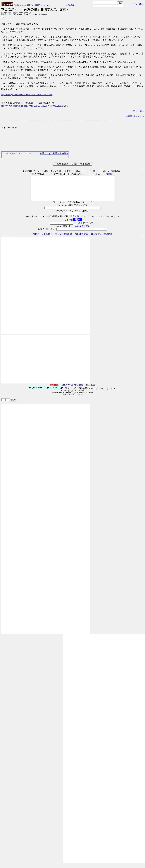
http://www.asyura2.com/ (72, 390)
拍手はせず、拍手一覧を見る (54, 153)
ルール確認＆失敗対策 (79, 231)
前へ (141, 4)
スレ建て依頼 (81, 239)
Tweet (4, 17)
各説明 (110, 174)
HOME (22, 5)
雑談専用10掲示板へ (134, 116)
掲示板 (29, 5)
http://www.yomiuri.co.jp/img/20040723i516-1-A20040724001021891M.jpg (34, 106)
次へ (135, 4)
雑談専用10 (38, 5)
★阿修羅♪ (71, 5)
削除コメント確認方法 (101, 239)
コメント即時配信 (64, 239)
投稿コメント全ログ (43, 239)
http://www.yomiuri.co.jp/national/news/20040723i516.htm (27, 95)
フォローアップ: (9, 128)
